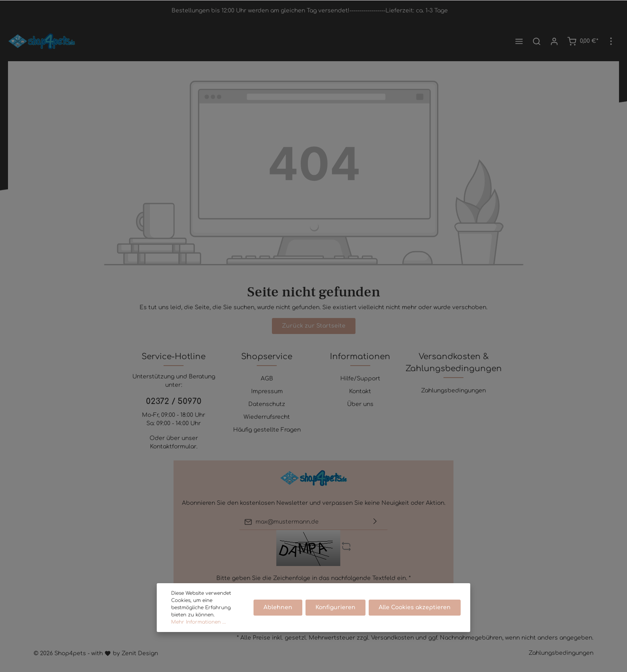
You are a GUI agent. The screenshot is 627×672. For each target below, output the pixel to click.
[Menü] (519, 41)
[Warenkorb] (583, 41)
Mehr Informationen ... (199, 632)
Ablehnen (278, 617)
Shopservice (267, 357)
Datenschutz (267, 404)
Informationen (360, 357)
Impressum (267, 391)
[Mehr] (611, 41)
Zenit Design (140, 653)
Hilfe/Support (360, 379)
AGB (267, 379)
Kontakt (360, 391)
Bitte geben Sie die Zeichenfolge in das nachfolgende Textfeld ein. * (313, 578)
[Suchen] (537, 41)
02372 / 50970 (174, 401)
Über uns (360, 404)
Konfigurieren (335, 617)
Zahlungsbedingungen (453, 391)
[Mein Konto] (554, 41)
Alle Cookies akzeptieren (415, 617)
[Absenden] (375, 522)
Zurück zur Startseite (314, 326)
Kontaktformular (173, 447)
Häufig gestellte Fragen (267, 430)
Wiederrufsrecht (267, 417)
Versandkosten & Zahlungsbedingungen (454, 363)
